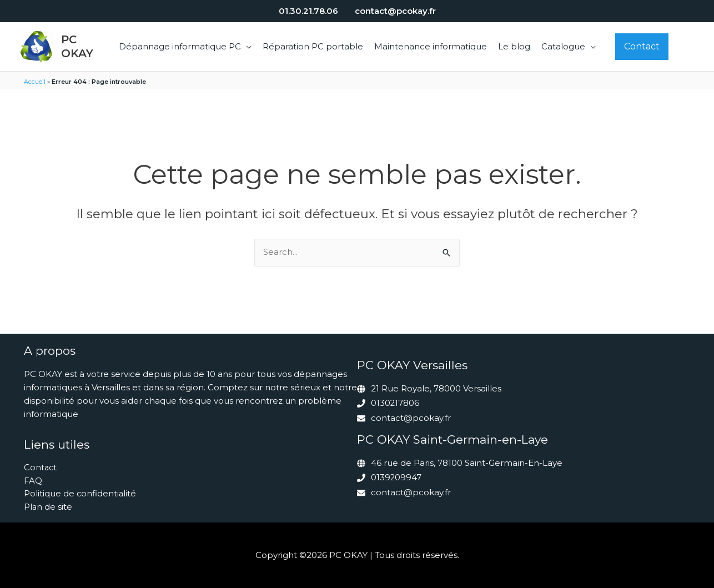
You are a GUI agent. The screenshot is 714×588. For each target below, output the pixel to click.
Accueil (35, 82)
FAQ (33, 481)
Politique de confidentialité (81, 494)
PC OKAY (77, 46)
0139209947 (396, 477)
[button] (246, 46)
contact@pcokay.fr (411, 418)
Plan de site (48, 507)
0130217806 (395, 404)
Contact (41, 467)
